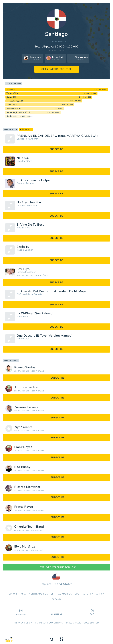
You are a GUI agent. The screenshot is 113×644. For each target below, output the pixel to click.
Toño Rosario (24, 316)
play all (26, 129)
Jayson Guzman (25, 250)
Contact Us (57, 612)
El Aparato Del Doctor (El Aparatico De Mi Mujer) (52, 291)
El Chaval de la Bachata (29, 294)
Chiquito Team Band (27, 205)
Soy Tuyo (23, 269)
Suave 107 (11, 97)
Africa (100, 594)
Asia (23, 594)
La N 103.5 (12, 105)
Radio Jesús (12, 116)
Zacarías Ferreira (25, 183)
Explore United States (56, 580)
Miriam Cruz (23, 339)
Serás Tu (23, 247)
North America (38, 594)
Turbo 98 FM (12, 93)
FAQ (92, 612)
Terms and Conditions (49, 623)
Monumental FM (14, 109)
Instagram (21, 612)
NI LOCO (23, 158)
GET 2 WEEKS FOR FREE (57, 69)
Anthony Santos (26, 387)
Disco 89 (11, 89)
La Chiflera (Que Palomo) (35, 314)
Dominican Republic (57, 42)
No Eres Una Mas (29, 202)
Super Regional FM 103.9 (18, 112)
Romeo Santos (25, 367)
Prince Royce (24, 507)
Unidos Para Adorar (27, 139)
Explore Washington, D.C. (57, 567)
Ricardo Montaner (26, 272)
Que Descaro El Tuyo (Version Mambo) (45, 336)
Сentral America (61, 594)
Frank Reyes (23, 447)
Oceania (56, 599)
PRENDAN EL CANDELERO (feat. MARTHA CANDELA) (57, 136)
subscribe (56, 149)
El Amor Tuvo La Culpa (33, 180)
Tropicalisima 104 (15, 101)
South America (84, 594)
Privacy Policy (23, 623)
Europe (13, 594)
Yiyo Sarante (23, 228)
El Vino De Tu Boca (30, 225)
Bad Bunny (22, 467)
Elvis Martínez (24, 161)
